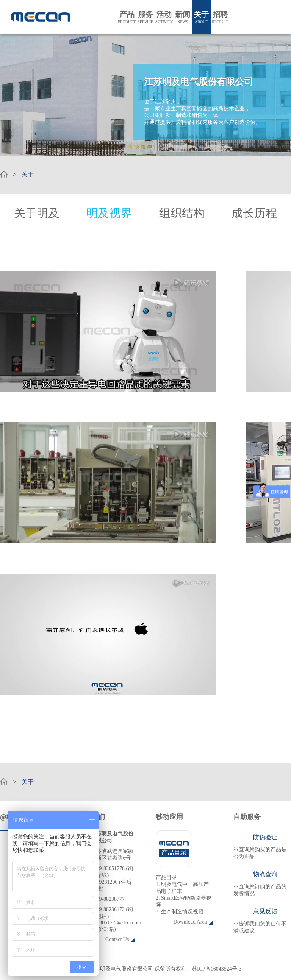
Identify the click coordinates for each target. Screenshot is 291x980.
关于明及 (37, 213)
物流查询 (265, 874)
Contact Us (117, 939)
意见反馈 (265, 911)
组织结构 (182, 213)
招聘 (220, 17)
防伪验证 (265, 837)
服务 (145, 17)
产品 (127, 17)
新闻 (183, 17)
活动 (164, 17)
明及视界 (109, 213)
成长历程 (254, 213)
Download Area (190, 922)
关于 (201, 17)
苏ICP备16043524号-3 (217, 969)
